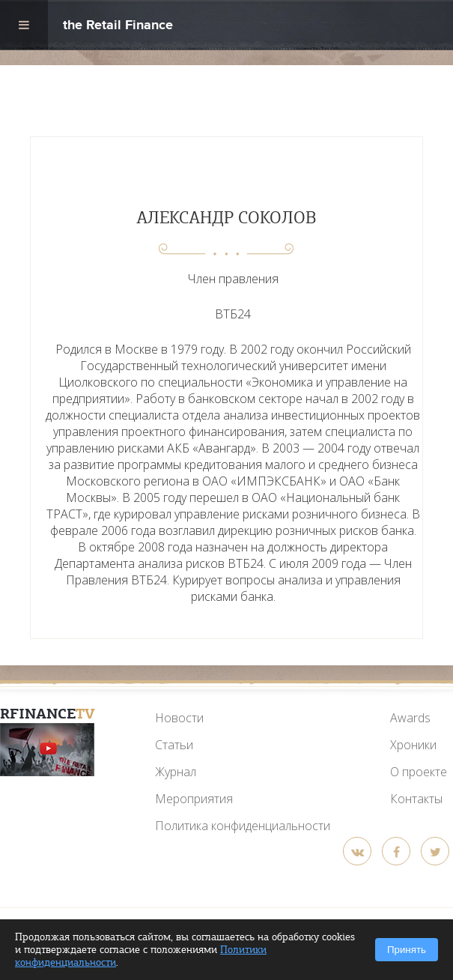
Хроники (413, 745)
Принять (407, 950)
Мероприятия (194, 799)
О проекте (419, 772)
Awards (410, 718)
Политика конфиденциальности (243, 826)
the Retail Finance (118, 27)
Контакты (416, 799)
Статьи (174, 745)
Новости (179, 718)
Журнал (176, 772)
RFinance (48, 714)
